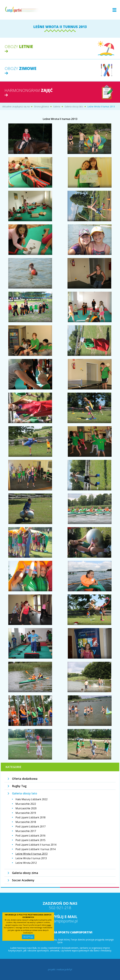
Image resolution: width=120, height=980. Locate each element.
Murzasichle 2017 (26, 831)
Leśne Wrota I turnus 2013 (31, 858)
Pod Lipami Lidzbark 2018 (30, 817)
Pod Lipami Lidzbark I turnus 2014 (35, 849)
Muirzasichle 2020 (26, 808)
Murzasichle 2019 (26, 813)
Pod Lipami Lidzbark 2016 (30, 836)
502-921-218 (60, 908)
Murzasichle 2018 (26, 822)
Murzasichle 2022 (26, 804)
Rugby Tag (19, 786)
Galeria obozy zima (25, 873)
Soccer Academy (23, 880)
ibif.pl (69, 969)
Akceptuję (28, 937)
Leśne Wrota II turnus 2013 (31, 854)
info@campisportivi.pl (60, 921)
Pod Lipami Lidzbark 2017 (30, 826)
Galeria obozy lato (74, 106)
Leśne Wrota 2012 (26, 863)
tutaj (49, 925)
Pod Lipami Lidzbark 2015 (30, 840)
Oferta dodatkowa (25, 779)
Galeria (57, 106)
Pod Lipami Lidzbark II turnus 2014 (36, 845)
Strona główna (41, 106)
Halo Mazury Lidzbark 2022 (31, 799)
